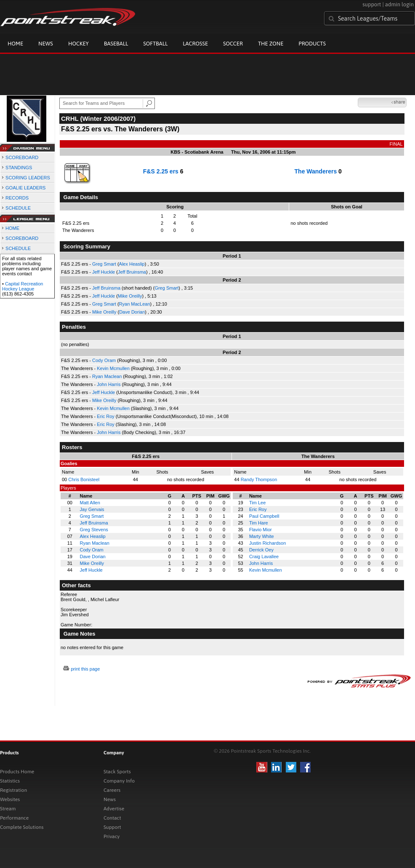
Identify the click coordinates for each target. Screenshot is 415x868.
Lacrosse (195, 44)
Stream (8, 809)
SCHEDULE (18, 208)
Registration (13, 790)
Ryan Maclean (107, 376)
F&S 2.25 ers (161, 171)
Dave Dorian (132, 312)
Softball (155, 44)
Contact (112, 818)
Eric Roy (106, 416)
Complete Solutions (22, 827)
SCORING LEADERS (28, 178)
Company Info (119, 781)
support (372, 4)
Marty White (262, 536)
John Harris (109, 384)
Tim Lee (257, 503)
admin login (399, 4)
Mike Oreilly (130, 296)
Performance (14, 818)
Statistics (10, 781)
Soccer (233, 44)
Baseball (116, 44)
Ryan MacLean (135, 304)
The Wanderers (316, 171)
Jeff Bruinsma (132, 272)
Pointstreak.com (68, 18)
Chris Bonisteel (84, 479)
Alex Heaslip (132, 264)
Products (312, 44)
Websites (10, 799)
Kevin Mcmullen (113, 368)
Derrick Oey (261, 550)
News (46, 44)
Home (15, 44)
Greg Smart (104, 264)
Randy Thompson (259, 479)
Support (112, 827)
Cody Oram (104, 360)
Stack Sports (117, 772)
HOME (12, 228)
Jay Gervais (92, 509)
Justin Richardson (267, 543)
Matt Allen (90, 503)
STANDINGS (19, 168)
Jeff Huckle (104, 272)
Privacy (112, 836)
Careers (112, 790)
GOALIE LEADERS (25, 188)
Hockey (78, 44)
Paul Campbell (264, 516)
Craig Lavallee (264, 556)
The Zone (271, 44)
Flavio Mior (261, 530)
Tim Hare (259, 523)
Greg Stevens (94, 530)
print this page (85, 669)
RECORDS (17, 198)
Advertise (114, 809)
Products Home (17, 772)
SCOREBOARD (22, 157)
